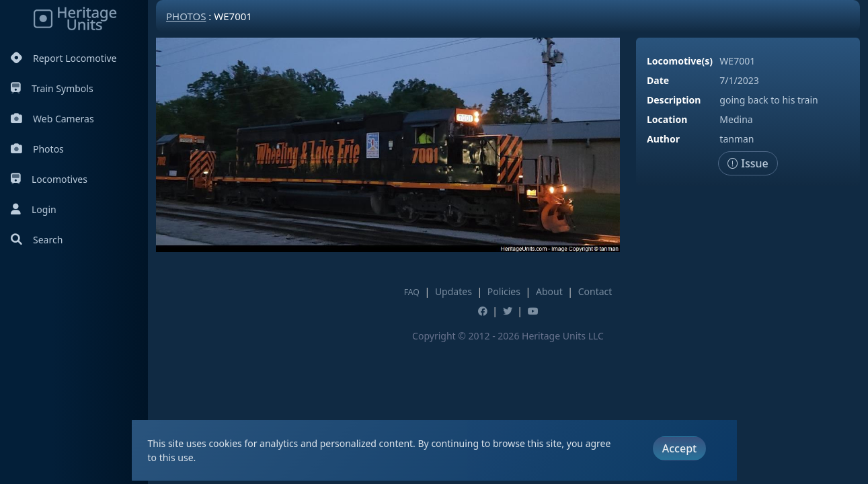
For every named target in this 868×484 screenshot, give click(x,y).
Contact (595, 291)
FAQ (412, 292)
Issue (748, 163)
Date (658, 80)
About (549, 291)
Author (663, 139)
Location (667, 119)
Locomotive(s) (680, 61)
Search (37, 240)
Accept (679, 448)
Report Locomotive (64, 58)
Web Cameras (52, 119)
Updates (453, 291)
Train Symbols (52, 88)
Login (34, 209)
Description (674, 100)
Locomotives (49, 179)
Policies (504, 291)
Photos (37, 149)
